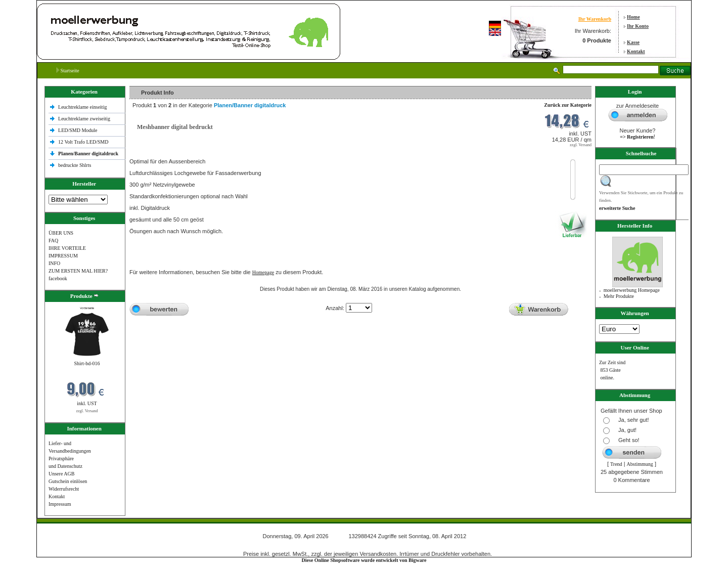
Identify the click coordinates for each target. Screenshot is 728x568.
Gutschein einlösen (68, 481)
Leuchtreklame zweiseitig (85, 119)
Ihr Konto (638, 26)
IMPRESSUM (63, 256)
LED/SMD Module (78, 130)
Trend (616, 464)
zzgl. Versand (87, 411)
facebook (58, 278)
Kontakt (636, 51)
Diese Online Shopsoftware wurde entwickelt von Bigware (364, 560)
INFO (54, 263)
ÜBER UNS (61, 233)
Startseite (68, 71)
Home (633, 17)
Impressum (60, 504)
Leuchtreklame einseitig (83, 107)
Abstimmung (640, 464)
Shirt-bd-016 (87, 363)
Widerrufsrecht (64, 489)
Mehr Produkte (619, 296)
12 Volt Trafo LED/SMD (83, 142)
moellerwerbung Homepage (632, 290)
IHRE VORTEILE (67, 248)
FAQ (53, 241)
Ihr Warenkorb (595, 19)
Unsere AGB (61, 474)
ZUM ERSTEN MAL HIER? (78, 271)
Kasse (633, 42)
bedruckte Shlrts (75, 165)
